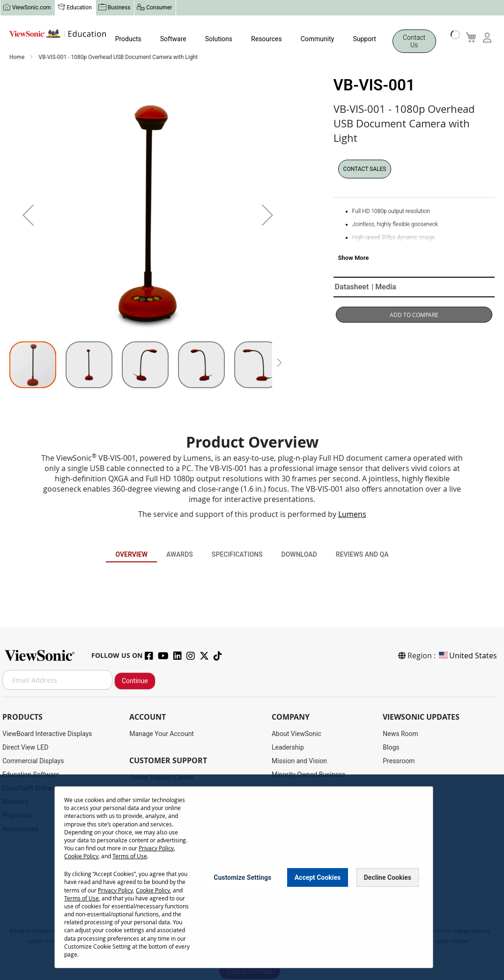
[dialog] (252, 877)
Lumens (352, 515)
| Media (384, 287)
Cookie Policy (81, 856)
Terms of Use (130, 856)
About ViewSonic (296, 734)
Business (119, 8)
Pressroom (399, 761)
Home (18, 58)
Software (173, 39)
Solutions (219, 39)
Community (318, 39)
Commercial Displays (33, 761)
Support (364, 39)
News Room (400, 734)
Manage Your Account (162, 734)
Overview (131, 555)
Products (128, 39)
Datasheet (352, 287)
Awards (180, 555)
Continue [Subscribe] (135, 681)
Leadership (288, 748)
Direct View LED (25, 748)
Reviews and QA (362, 555)
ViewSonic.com (32, 8)
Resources (267, 39)
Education (79, 8)
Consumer (159, 8)
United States (467, 656)
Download (299, 555)
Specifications (237, 555)
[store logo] (58, 36)
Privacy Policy (156, 848)
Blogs (391, 748)
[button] (28, 215)
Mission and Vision (299, 761)
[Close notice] (421, 877)
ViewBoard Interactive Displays (47, 734)
